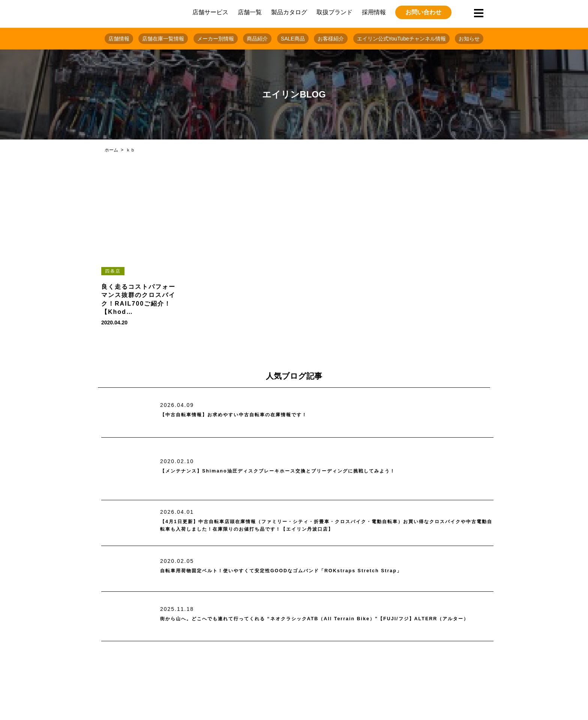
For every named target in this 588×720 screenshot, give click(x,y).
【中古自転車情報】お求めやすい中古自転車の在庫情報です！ (255, 415)
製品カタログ (289, 12)
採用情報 (374, 12)
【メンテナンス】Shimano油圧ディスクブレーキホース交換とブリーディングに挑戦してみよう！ (310, 472)
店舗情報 (119, 39)
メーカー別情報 (216, 39)
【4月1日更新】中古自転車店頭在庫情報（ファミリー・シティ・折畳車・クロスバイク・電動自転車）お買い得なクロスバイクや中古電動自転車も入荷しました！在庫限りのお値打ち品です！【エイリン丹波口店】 (326, 526)
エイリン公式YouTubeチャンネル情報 (401, 39)
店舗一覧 (250, 12)
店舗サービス (210, 12)
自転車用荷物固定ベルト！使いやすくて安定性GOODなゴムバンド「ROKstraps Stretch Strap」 (313, 571)
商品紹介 (257, 39)
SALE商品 (293, 39)
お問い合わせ (423, 12)
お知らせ (469, 39)
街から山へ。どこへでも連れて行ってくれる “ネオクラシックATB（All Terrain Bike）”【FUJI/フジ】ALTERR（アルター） (320, 619)
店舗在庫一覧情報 (163, 39)
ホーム (111, 150)
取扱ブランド (334, 12)
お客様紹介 (331, 39)
